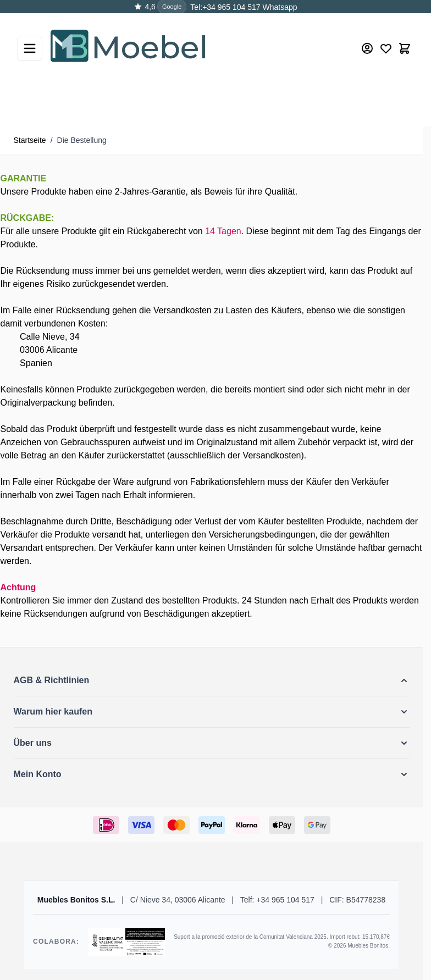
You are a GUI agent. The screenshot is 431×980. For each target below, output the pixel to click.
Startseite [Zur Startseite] (30, 140)
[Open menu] (30, 48)
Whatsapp (279, 7)
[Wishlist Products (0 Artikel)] (386, 48)
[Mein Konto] (367, 48)
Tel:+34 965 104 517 (225, 7)
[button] (212, 680)
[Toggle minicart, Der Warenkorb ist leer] (405, 48)
